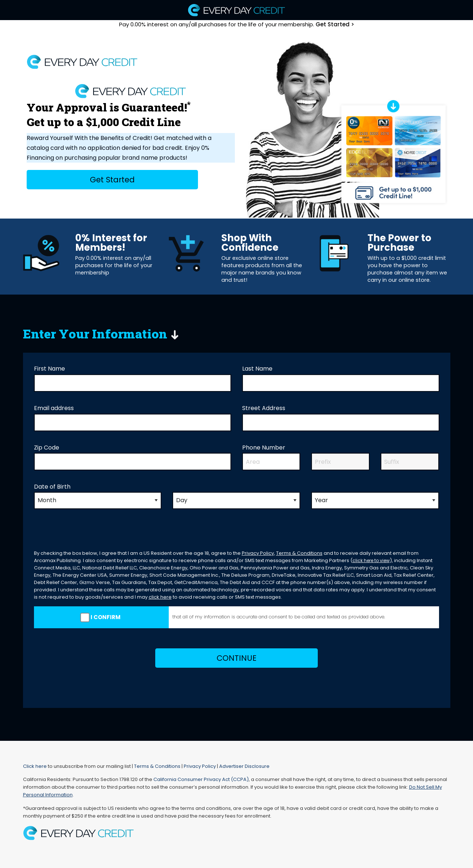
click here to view (371, 560)
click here (160, 597)
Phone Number (264, 448)
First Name (49, 369)
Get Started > (335, 24)
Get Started (112, 180)
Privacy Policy (258, 553)
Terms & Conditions (299, 553)
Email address (54, 408)
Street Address (264, 408)
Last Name (257, 369)
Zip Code (47, 448)
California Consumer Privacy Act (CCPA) (201, 779)
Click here (35, 766)
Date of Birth (52, 487)
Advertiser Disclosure (244, 766)
